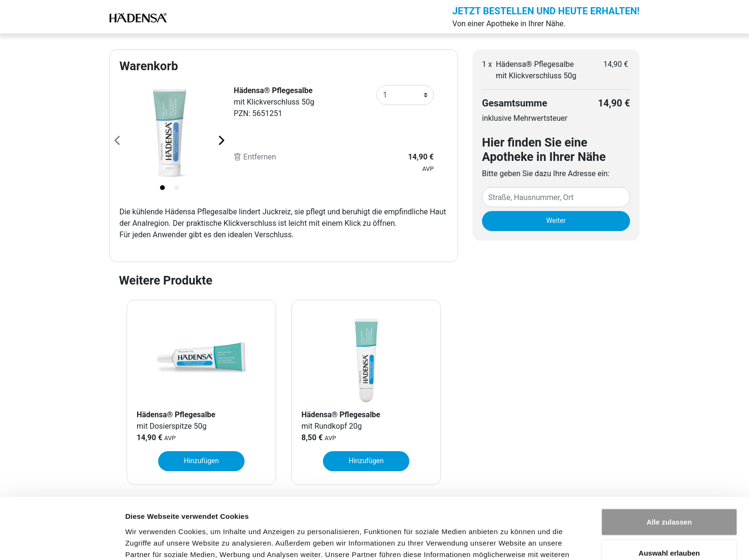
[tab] (162, 188)
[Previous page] (118, 140)
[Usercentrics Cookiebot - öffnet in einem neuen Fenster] (62, 541)
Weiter (556, 221)
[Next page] (221, 140)
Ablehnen (669, 529)
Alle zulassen (669, 466)
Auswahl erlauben (669, 498)
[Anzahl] (405, 95)
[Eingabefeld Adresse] (556, 197)
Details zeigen (508, 541)
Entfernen (255, 157)
